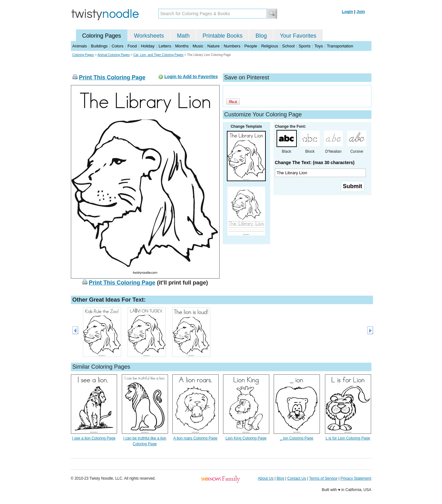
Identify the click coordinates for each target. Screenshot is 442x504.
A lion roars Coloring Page (195, 438)
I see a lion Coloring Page (94, 438)
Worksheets (149, 36)
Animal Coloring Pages (114, 55)
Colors (118, 46)
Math (183, 36)
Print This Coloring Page (112, 77)
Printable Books (222, 36)
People (251, 46)
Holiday (148, 46)
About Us (266, 478)
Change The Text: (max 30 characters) (315, 163)
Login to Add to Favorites (191, 77)
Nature (213, 46)
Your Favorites (298, 36)
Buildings (99, 46)
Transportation (340, 46)
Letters (165, 46)
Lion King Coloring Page (246, 438)
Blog (261, 36)
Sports (305, 46)
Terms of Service (323, 478)
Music (198, 46)
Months (182, 46)
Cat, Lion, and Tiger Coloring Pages (158, 55)
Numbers (232, 46)
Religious (269, 46)
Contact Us (297, 478)
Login (348, 12)
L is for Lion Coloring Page (348, 438)
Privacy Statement (356, 478)
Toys (319, 46)
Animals (80, 46)
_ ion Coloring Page (297, 438)
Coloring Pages (102, 36)
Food (132, 46)
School (289, 46)
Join (361, 12)
